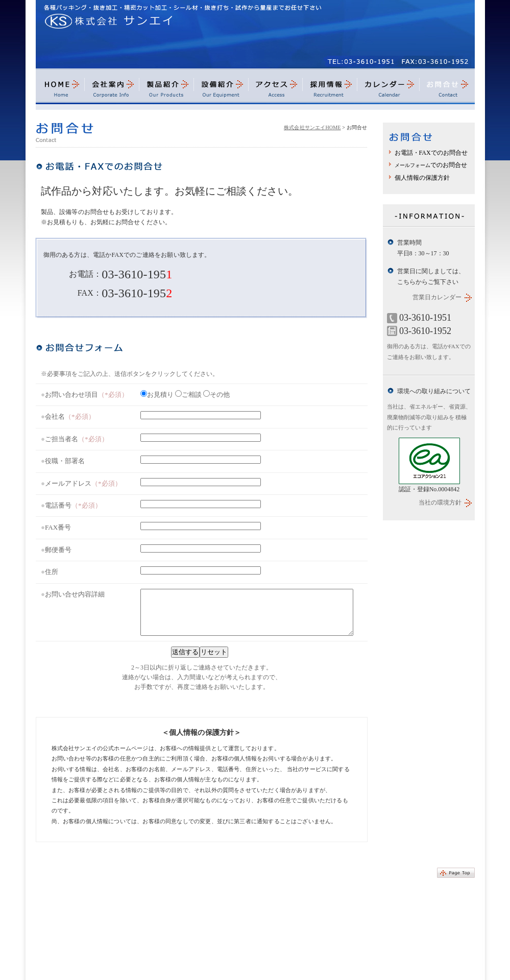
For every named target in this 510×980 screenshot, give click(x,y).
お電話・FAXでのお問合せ (431, 153)
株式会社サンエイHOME (312, 127)
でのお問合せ (431, 165)
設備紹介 (221, 89)
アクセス (276, 89)
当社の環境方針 (440, 503)
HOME (60, 89)
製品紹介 (166, 89)
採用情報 (330, 89)
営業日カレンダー (437, 297)
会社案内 (112, 89)
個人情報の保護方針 (422, 178)
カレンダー (388, 89)
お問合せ (447, 89)
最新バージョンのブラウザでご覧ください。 (202, 538)
